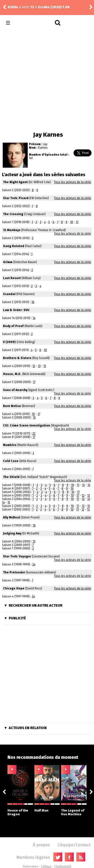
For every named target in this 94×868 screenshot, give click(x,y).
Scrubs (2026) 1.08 (54, 7)
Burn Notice (12, 406)
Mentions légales (33, 857)
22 (34, 434)
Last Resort (12, 278)
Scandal (9, 294)
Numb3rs (10, 445)
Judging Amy (12, 533)
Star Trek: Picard (16, 198)
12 (34, 366)
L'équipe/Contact (74, 845)
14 (34, 318)
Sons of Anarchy (15, 390)
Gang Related (14, 246)
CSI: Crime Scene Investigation (27, 426)
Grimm (8, 262)
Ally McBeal (11, 517)
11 (77, 222)
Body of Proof (13, 326)
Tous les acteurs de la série (72, 182)
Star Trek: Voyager (17, 556)
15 (45, 366)
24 (34, 564)
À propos (41, 845)
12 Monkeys (12, 230)
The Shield (11, 477)
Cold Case (11, 461)
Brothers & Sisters (17, 358)
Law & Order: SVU (16, 310)
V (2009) (9, 342)
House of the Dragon (20, 810)
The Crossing (13, 214)
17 (34, 382)
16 (33, 302)
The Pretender (14, 572)
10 (72, 222)
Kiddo (13, 7)
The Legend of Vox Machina (74, 810)
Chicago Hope (14, 588)
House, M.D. (12, 374)
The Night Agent (15, 182)
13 (39, 366)
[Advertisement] (47, 79)
